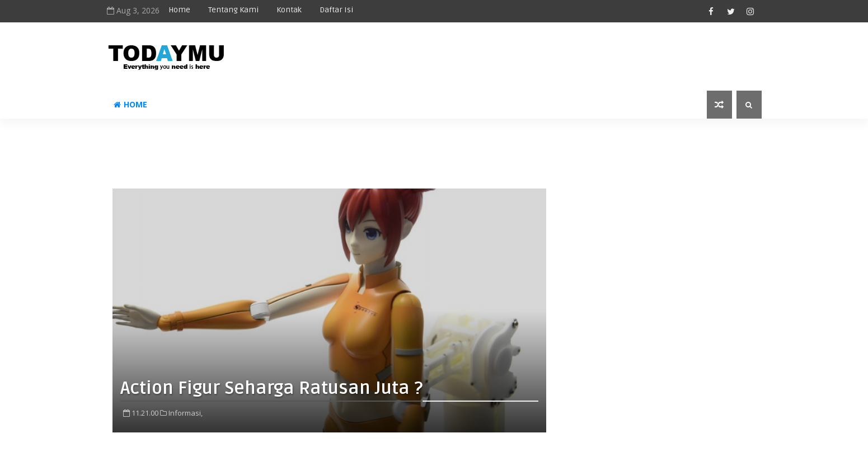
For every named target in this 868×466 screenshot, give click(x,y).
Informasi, (186, 413)
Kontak (289, 10)
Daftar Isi (336, 10)
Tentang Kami (233, 10)
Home (179, 10)
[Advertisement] (434, 144)
